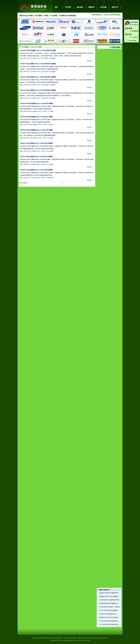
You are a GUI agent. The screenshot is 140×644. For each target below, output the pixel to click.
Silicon (39, 58)
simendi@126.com (102, 638)
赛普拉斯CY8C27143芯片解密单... (109, 617)
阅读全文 (90, 61)
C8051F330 (27, 98)
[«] (23, 183)
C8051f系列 (45, 58)
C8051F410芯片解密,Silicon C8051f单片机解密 (36, 170)
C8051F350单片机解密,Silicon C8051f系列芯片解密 (38, 50)
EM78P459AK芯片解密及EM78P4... (110, 600)
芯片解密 (25, 47)
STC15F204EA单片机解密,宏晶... (109, 621)
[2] (25, 183)
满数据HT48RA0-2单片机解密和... (109, 596)
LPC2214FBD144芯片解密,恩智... (109, 624)
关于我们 (68, 7)
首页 (56, 7)
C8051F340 (27, 85)
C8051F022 (27, 138)
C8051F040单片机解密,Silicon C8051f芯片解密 (36, 117)
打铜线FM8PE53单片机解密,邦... (109, 603)
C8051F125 (27, 72)
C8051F (45, 111)
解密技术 (92, 7)
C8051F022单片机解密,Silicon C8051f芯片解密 (36, 130)
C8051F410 (27, 178)
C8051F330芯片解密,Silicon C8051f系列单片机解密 (38, 90)
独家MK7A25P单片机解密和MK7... (110, 593)
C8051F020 (27, 111)
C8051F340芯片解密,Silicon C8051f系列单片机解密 (38, 77)
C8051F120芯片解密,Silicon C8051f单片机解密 (36, 143)
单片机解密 (52, 58)
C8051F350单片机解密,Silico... (108, 614)
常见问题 (103, 7)
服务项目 (80, 7)
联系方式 (115, 7)
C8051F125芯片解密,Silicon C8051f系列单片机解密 (38, 64)
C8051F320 (27, 164)
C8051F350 (27, 58)
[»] (27, 183)
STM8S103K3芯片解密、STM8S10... (110, 607)
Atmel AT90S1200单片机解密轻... (109, 610)
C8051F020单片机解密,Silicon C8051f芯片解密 (36, 103)
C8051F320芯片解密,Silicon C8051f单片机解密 (36, 157)
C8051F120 (27, 151)
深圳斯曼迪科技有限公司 (70, 640)
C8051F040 (27, 125)
